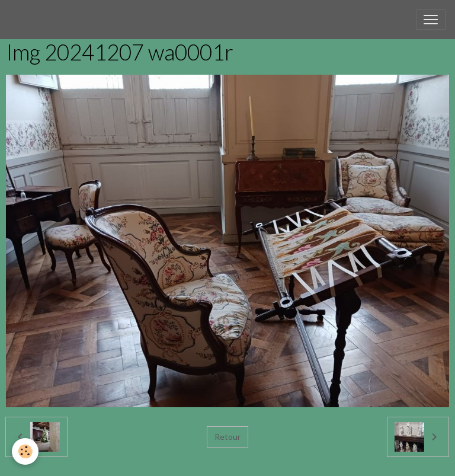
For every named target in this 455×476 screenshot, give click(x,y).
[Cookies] (25, 451)
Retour (227, 437)
